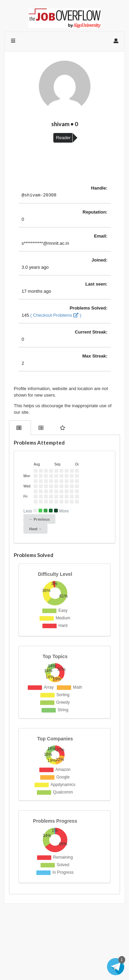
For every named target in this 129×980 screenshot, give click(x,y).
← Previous (40, 520)
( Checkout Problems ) (56, 316)
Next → (36, 530)
